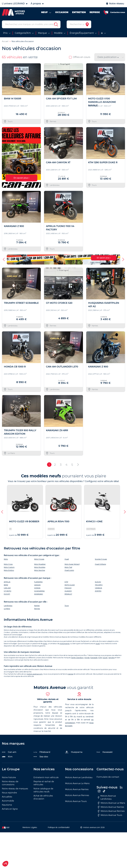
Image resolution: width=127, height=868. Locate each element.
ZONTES (98, 591)
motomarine (65, 644)
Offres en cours (80, 57)
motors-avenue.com (35, 674)
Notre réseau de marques (15, 789)
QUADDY (68, 591)
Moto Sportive (40, 570)
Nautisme (7, 805)
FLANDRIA (38, 582)
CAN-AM (7, 588)
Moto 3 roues (39, 559)
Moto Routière (40, 567)
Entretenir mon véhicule (46, 777)
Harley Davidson (77, 658)
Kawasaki (94, 658)
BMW (6, 585)
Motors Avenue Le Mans (77, 783)
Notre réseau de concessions (10, 783)
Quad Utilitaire (100, 564)
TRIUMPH (99, 585)
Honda (87, 658)
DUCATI (7, 594)
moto (45, 644)
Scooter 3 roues (101, 559)
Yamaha (111, 658)
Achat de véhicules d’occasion (43, 797)
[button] (4, 259)
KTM (66, 582)
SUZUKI (98, 582)
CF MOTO (8, 591)
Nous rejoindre (9, 793)
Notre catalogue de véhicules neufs (43, 790)
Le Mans (7, 609)
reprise (71, 674)
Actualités (7, 797)
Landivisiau (8, 606)
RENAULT (68, 594)
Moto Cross (8, 564)
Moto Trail (68, 567)
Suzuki (105, 658)
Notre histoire (9, 777)
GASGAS (37, 585)
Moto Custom (9, 567)
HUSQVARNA (39, 591)
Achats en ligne (10, 809)
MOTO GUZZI (70, 585)
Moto (6, 559)
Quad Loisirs (69, 570)
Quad (67, 559)
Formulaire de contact (108, 777)
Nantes (37, 606)
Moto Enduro (9, 570)
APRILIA (7, 582)
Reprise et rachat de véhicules (44, 783)
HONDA (37, 588)
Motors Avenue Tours (76, 801)
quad (98, 644)
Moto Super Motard (72, 564)
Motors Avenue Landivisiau (79, 777)
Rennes (37, 609)
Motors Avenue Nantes (77, 789)
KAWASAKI (39, 594)
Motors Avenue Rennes (77, 795)
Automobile (8, 801)
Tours (67, 606)
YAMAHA (98, 588)
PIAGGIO (68, 588)
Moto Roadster (40, 564)
